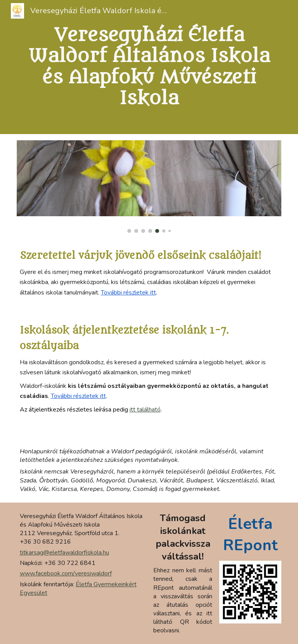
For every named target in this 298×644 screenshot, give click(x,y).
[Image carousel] (149, 187)
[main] (149, 67)
